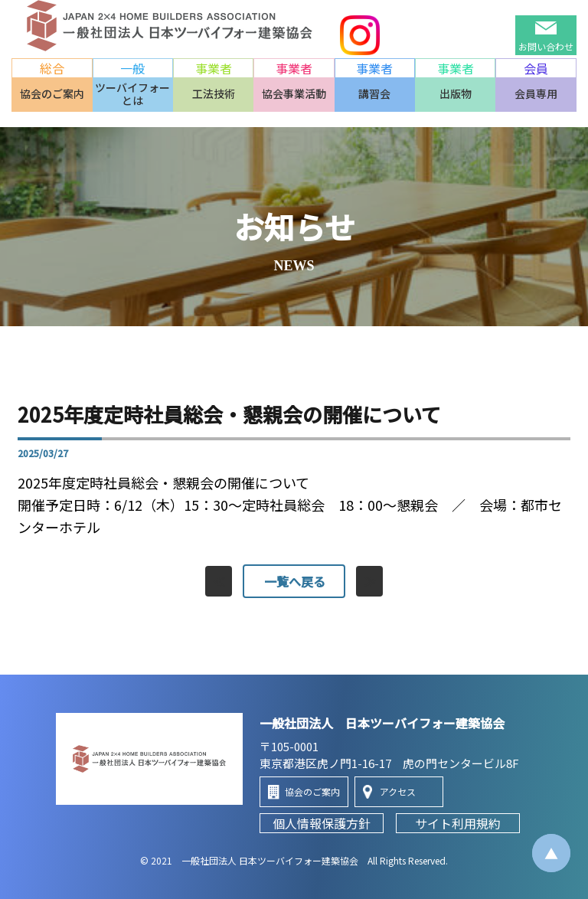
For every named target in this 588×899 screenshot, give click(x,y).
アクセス (398, 791)
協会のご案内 (52, 93)
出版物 (456, 93)
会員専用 (536, 93)
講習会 (374, 93)
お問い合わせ (546, 46)
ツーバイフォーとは (132, 94)
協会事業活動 (294, 93)
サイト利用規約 (458, 823)
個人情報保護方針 (322, 823)
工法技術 (214, 93)
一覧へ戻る (294, 581)
